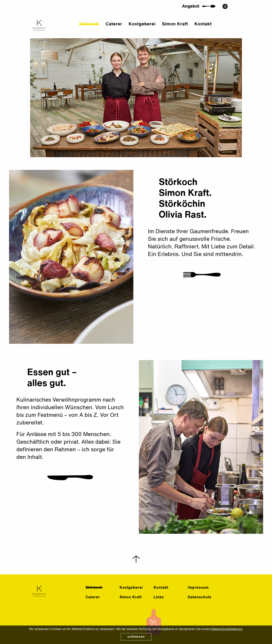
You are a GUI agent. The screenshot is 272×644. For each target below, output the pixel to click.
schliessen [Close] (136, 637)
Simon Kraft (186, 28)
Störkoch (100, 28)
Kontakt (214, 28)
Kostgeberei (153, 28)
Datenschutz (200, 597)
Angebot (199, 11)
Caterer (125, 28)
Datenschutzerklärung (227, 629)
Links (159, 597)
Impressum (198, 588)
